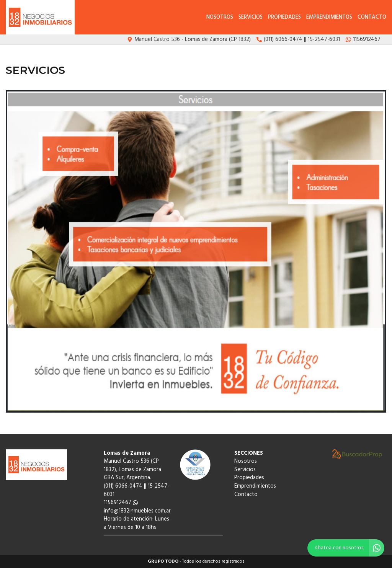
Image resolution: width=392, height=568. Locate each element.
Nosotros (220, 17)
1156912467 (121, 503)
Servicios (251, 17)
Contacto (372, 17)
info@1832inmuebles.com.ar (137, 511)
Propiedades (284, 17)
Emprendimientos (329, 17)
